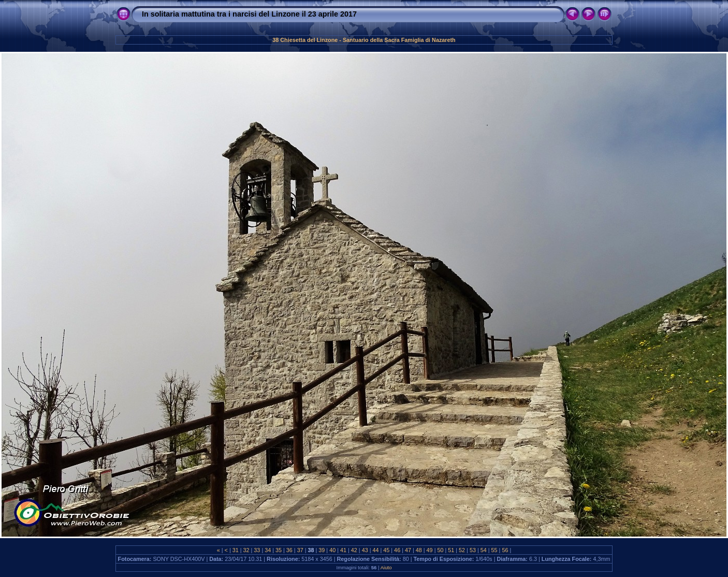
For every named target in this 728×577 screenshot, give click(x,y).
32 (246, 550)
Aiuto (386, 567)
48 (419, 550)
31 (236, 550)
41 (343, 550)
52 (462, 550)
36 (289, 550)
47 (408, 550)
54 (484, 550)
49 (430, 550)
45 (386, 550)
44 (375, 550)
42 (354, 550)
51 (451, 550)
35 (279, 550)
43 (365, 550)
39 (322, 550)
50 (440, 550)
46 (397, 550)
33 (257, 550)
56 (505, 550)
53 (473, 550)
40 (332, 550)
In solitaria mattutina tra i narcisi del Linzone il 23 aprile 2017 (249, 14)
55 (494, 550)
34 (268, 550)
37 (300, 550)
